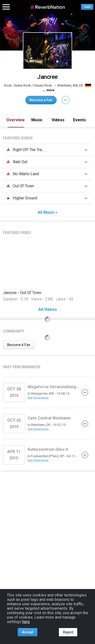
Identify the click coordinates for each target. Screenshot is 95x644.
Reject (68, 632)
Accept (28, 632)
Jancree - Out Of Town (22, 293)
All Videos (48, 310)
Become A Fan (19, 345)
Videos (58, 120)
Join (87, 7)
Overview (15, 120)
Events (79, 120)
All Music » (47, 212)
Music (37, 120)
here (26, 622)
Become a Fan (41, 100)
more (50, 90)
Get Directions (38, 398)
